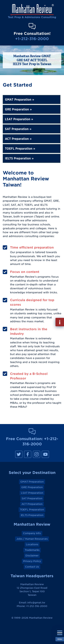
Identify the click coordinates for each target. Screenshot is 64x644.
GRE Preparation (17, 109)
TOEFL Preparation (19, 149)
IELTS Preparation (18, 158)
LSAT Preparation (18, 119)
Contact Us (32, 567)
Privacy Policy (32, 561)
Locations (32, 544)
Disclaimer (32, 556)
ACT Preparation (17, 139)
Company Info (32, 533)
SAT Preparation (17, 129)
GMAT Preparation (18, 99)
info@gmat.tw (36, 603)
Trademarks (32, 550)
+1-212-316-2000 (32, 39)
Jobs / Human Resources (32, 539)
